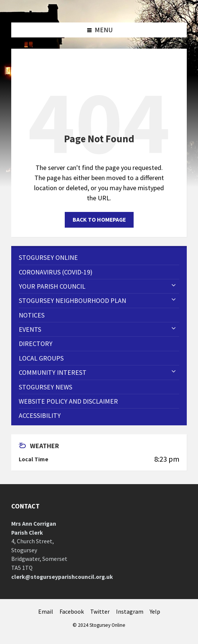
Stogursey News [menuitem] (45, 387)
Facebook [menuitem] (72, 612)
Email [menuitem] (46, 612)
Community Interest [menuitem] (53, 372)
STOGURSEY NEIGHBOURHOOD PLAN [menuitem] (72, 300)
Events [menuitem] (30, 329)
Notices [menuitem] (32, 315)
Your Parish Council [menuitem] (52, 286)
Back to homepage (99, 220)
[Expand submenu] (174, 286)
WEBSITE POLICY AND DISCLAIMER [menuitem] (68, 401)
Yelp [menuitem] (155, 612)
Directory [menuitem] (36, 344)
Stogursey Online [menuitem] (48, 257)
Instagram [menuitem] (130, 612)
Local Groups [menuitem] (41, 358)
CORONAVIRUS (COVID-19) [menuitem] (56, 272)
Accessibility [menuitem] (40, 415)
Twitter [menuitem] (100, 612)
